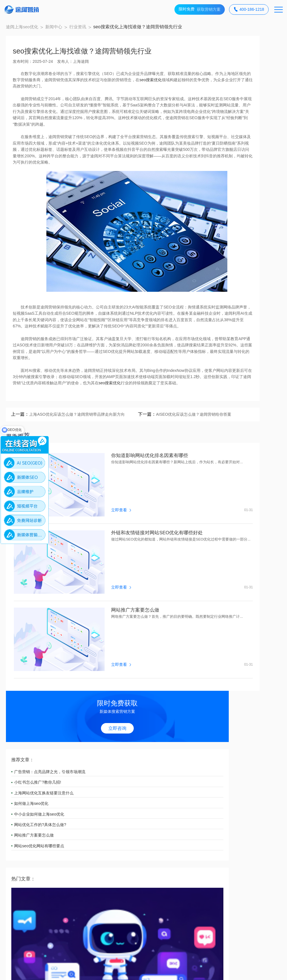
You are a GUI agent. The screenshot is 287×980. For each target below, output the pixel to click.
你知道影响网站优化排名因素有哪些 (125, 548)
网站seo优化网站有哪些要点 (242, 196)
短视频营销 (110, 809)
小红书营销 (154, 797)
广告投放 (20, 809)
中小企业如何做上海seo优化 (242, 164)
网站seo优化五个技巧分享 (240, 339)
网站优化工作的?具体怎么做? (242, 175)
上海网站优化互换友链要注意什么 (242, 143)
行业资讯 (87, 30)
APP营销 (108, 797)
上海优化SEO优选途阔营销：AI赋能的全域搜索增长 (239, 258)
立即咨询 (241, 78)
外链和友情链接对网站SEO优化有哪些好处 (133, 605)
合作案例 (23, 836)
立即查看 (94, 574)
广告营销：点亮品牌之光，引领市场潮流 (242, 122)
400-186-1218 (249, 9)
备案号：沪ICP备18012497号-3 (115, 971)
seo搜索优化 (72, 97)
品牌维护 (240, 797)
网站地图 (158, 971)
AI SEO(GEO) (69, 797)
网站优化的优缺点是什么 (239, 381)
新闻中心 (62, 30)
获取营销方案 (200, 9)
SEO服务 (21, 797)
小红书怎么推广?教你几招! (240, 133)
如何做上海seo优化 (234, 154)
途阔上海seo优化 (29, 30)
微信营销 (196, 797)
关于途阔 (68, 836)
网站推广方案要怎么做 (109, 662)
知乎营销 (64, 809)
